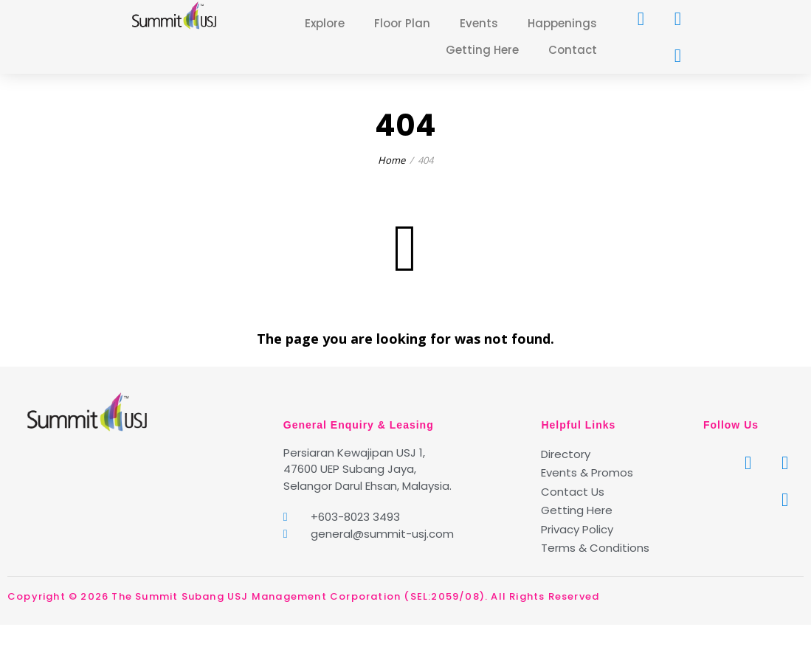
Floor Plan (402, 23)
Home (391, 160)
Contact (573, 50)
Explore (325, 23)
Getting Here (482, 50)
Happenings (562, 23)
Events (479, 23)
